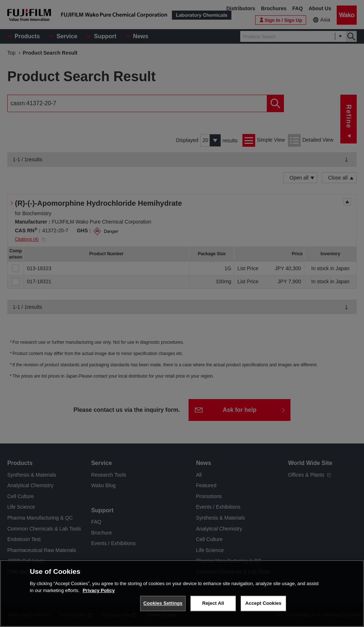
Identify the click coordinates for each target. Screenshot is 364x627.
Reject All (213, 603)
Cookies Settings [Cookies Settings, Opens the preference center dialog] (163, 603)
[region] (182, 594)
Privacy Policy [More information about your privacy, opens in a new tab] (99, 590)
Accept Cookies (263, 603)
